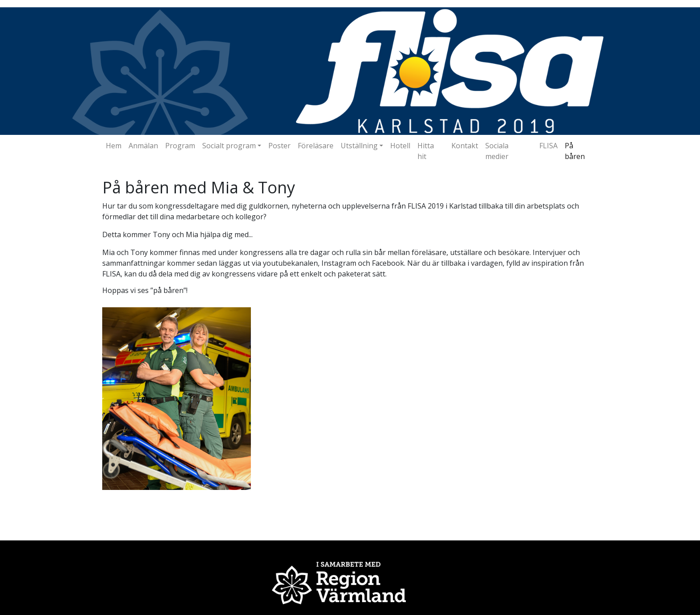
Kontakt (465, 146)
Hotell (400, 146)
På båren (575, 151)
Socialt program (229, 146)
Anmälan (143, 146)
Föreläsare (316, 146)
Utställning (359, 146)
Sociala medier (497, 151)
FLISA (548, 146)
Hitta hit (426, 151)
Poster (279, 146)
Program (180, 146)
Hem (114, 146)
